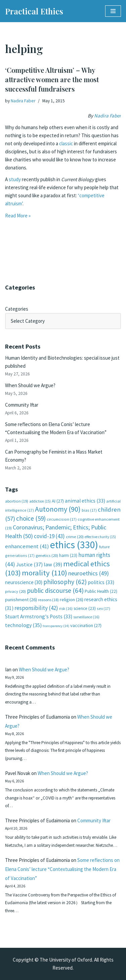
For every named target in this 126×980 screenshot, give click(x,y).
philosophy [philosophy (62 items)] (65, 582)
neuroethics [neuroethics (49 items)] (89, 573)
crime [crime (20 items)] (75, 537)
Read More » (18, 216)
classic (66, 143)
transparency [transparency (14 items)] (56, 626)
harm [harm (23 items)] (68, 555)
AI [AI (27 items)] (58, 501)
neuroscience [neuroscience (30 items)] (24, 582)
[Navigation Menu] (113, 11)
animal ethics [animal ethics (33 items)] (85, 501)
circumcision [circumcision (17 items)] (62, 519)
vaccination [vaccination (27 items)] (86, 625)
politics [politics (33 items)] (101, 582)
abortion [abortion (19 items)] (17, 501)
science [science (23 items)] (85, 608)
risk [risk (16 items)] (66, 609)
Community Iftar (22, 405)
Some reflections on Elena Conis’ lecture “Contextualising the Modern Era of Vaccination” (62, 869)
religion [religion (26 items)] (72, 600)
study (15, 179)
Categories (17, 309)
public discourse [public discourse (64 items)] (55, 590)
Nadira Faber (23, 101)
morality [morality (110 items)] (45, 573)
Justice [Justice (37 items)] (29, 564)
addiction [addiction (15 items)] (40, 501)
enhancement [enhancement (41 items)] (27, 546)
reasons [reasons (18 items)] (48, 600)
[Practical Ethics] (34, 11)
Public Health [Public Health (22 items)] (101, 591)
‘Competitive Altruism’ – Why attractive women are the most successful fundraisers (52, 79)
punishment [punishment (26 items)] (21, 600)
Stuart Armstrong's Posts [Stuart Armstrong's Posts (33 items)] (39, 616)
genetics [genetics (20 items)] (47, 555)
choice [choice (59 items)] (31, 518)
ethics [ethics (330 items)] (74, 545)
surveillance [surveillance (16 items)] (86, 617)
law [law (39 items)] (53, 564)
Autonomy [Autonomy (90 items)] (58, 509)
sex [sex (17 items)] (103, 608)
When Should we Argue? (30, 385)
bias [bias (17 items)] (89, 510)
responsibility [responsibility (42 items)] (36, 608)
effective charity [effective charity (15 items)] (100, 537)
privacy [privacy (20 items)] (15, 591)
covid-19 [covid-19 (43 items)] (49, 536)
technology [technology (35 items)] (23, 625)
